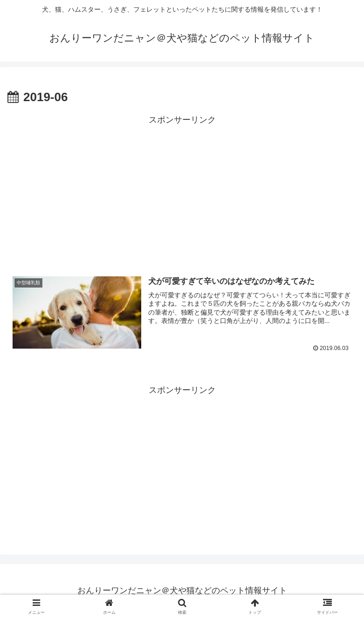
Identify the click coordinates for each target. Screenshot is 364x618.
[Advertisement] (182, 193)
